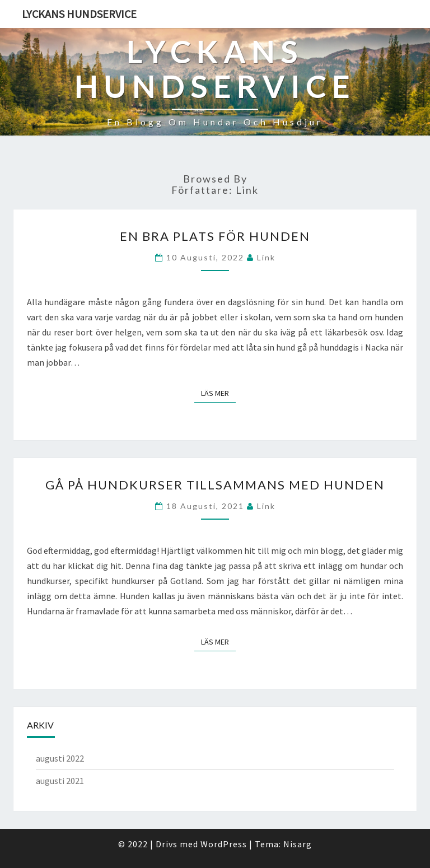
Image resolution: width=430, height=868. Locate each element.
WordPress (224, 844)
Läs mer (218, 393)
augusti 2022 (60, 758)
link (266, 257)
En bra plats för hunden (215, 236)
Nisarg (298, 844)
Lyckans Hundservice (79, 14)
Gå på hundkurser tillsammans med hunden (215, 485)
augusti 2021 (60, 781)
